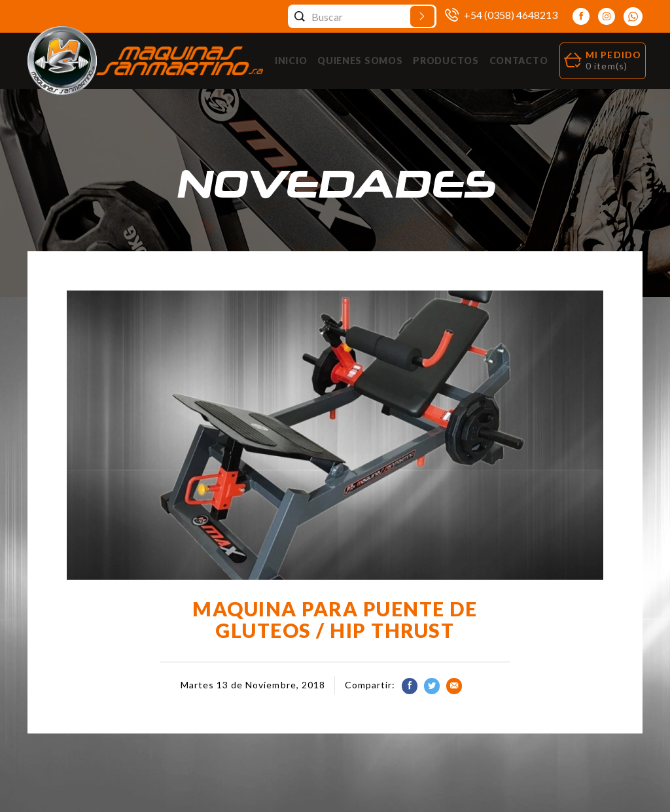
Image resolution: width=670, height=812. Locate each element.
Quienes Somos (360, 61)
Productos (446, 61)
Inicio (291, 61)
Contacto (519, 61)
